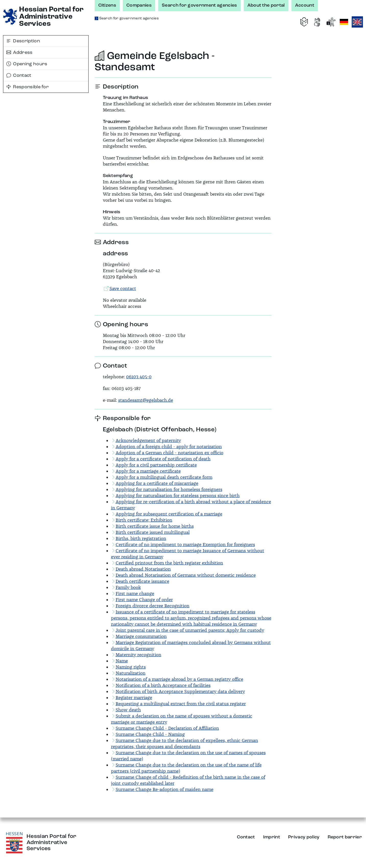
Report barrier (345, 837)
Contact (19, 76)
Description (23, 41)
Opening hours (27, 64)
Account (305, 5)
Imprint (272, 837)
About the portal (266, 5)
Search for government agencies (199, 5)
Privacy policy (304, 837)
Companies (139, 5)
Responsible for (28, 87)
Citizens (107, 5)
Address (20, 53)
